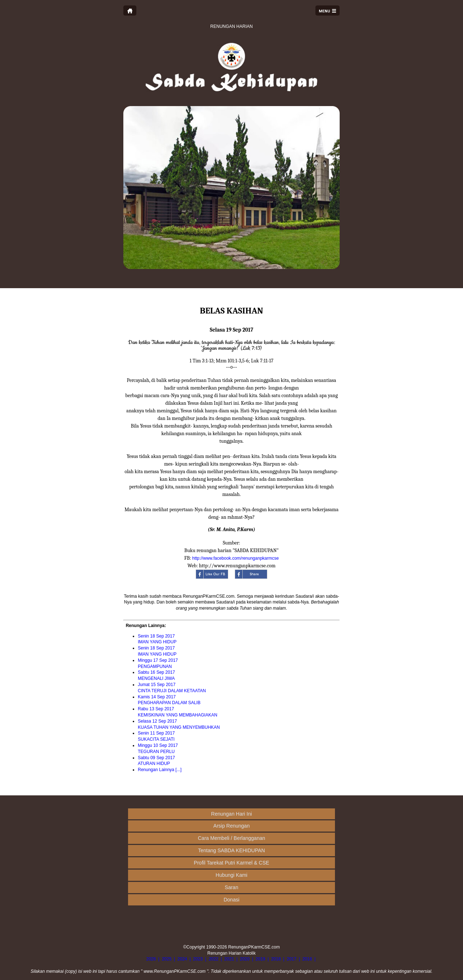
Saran (231, 887)
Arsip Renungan (231, 826)
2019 (260, 959)
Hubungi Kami (231, 875)
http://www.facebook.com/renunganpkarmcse (235, 558)
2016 (307, 959)
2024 (182, 959)
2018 (276, 959)
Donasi (231, 900)
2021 (229, 959)
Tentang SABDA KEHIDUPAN (232, 850)
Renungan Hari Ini (232, 814)
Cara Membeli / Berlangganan (231, 838)
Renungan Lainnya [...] (160, 770)
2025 (167, 959)
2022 (214, 959)
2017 (292, 959)
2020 (245, 959)
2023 (198, 959)
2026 (151, 959)
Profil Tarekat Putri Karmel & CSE (231, 863)
